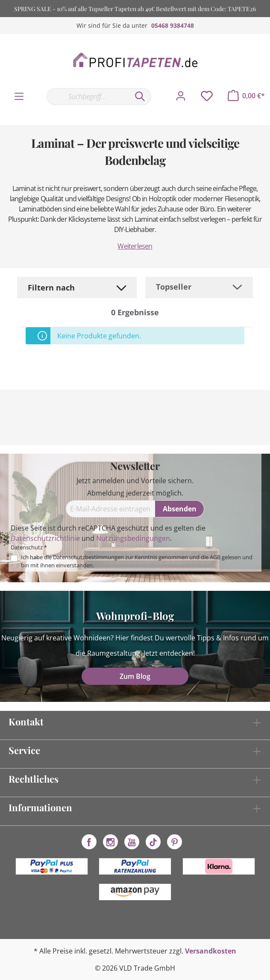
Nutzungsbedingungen (133, 538)
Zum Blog (135, 676)
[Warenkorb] (246, 96)
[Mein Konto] (181, 96)
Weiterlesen (135, 246)
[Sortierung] (199, 287)
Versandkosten (211, 951)
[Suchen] (140, 97)
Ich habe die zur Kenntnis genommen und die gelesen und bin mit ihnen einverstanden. (137, 561)
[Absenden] (180, 509)
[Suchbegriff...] (88, 97)
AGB (215, 557)
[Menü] (19, 97)
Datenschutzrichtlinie (45, 538)
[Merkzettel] (207, 96)
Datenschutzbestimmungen (88, 557)
